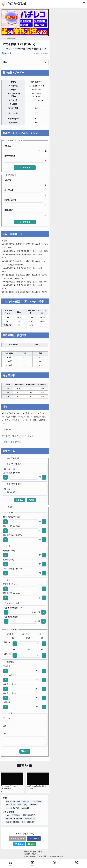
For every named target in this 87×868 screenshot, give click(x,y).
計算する (25, 168)
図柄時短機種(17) (29, 815)
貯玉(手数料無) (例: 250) (13, 569)
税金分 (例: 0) (9, 560)
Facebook (34, 839)
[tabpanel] (25, 615)
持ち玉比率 (9, 190)
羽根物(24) (33, 805)
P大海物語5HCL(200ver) (11, 38)
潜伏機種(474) (30, 818)
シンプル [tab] (9, 603)
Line (31, 844)
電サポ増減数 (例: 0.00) (13, 608)
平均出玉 (7, 666)
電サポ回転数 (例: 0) (12, 617)
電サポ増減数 (10, 156)
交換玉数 (8, 180)
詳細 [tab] (18, 603)
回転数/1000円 (10, 200)
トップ (2, 38)
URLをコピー (17, 839)
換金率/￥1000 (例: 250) (12, 535)
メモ (5, 734)
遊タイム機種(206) (28, 822)
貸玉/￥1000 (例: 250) (12, 517)
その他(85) (26, 808)
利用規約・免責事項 (31, 854)
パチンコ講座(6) (23, 801)
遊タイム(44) (11, 805)
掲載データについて (12, 442)
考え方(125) (10, 801)
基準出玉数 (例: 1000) (12, 473)
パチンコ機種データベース (37, 49)
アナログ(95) (22, 805)
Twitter (19, 844)
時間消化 (7, 702)
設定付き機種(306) (13, 822)
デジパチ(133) (36, 801)
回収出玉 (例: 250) (10, 584)
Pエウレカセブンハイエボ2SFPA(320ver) (9, 787)
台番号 (6, 726)
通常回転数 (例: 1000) (12, 593)
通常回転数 (9, 210)
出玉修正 (19, 500)
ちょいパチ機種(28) (13, 815)
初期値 (31, 500)
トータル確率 (9, 675)
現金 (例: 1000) (9, 551)
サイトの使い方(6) (13, 808)
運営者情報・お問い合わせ (33, 852)
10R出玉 (8, 146)
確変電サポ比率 (9, 693)
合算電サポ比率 (9, 684)
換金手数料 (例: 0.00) (11, 526)
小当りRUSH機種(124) (14, 818)
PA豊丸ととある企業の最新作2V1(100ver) (36, 787)
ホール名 (7, 718)
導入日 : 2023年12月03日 (16, 49)
